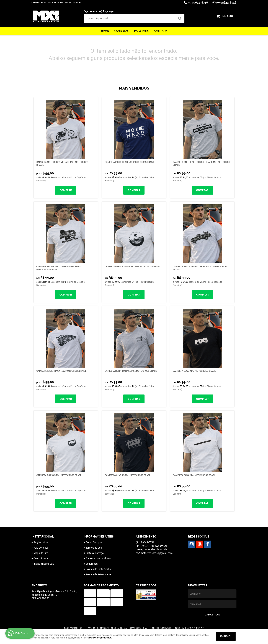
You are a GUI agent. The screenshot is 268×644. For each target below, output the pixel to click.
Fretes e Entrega (95, 553)
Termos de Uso (94, 548)
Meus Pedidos (55, 3)
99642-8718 (198, 3)
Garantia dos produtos (98, 558)
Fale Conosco (73, 3)
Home (105, 31)
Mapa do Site (41, 553)
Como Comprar (94, 542)
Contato (161, 31)
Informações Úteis (99, 537)
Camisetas (121, 31)
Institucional (43, 537)
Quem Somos (39, 3)
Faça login (108, 11)
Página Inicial (41, 542)
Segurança (92, 564)
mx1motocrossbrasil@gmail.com (154, 553)
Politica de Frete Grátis (98, 569)
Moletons (142, 31)
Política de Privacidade (98, 574)
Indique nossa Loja (44, 564)
